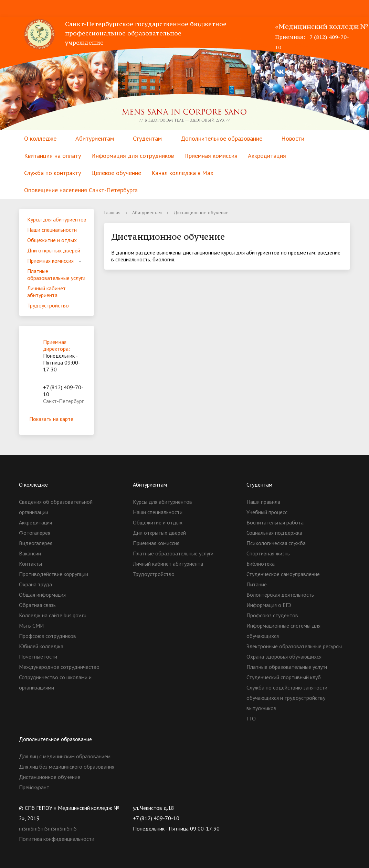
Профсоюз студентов (272, 615)
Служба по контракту (52, 173)
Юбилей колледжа (41, 646)
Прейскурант (34, 787)
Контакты (30, 564)
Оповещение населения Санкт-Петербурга (81, 190)
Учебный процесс (267, 512)
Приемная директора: (56, 345)
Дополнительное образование (222, 138)
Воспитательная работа (275, 522)
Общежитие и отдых (52, 240)
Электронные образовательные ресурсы (294, 646)
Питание (257, 584)
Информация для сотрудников (133, 156)
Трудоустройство (48, 305)
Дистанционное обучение (50, 777)
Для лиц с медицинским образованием (65, 756)
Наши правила (263, 502)
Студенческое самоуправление (283, 574)
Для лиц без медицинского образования (67, 767)
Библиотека (261, 564)
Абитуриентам (95, 138)
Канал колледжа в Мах (182, 173)
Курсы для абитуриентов (57, 219)
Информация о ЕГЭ (269, 605)
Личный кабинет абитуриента (46, 292)
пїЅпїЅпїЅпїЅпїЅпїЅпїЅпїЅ (48, 828)
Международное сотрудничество (59, 667)
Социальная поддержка (274, 533)
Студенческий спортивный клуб (284, 677)
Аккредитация (267, 156)
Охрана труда (35, 584)
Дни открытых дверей (54, 250)
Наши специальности (52, 230)
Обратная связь (37, 605)
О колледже (40, 138)
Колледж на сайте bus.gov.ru (53, 615)
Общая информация (42, 595)
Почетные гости (38, 657)
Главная (112, 213)
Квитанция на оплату (52, 156)
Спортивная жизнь (268, 553)
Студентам (147, 138)
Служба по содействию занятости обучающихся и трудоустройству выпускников (287, 698)
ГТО (251, 718)
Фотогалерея (35, 533)
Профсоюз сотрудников (48, 636)
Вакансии (30, 553)
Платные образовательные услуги (56, 274)
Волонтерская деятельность (280, 595)
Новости (293, 138)
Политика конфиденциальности (57, 839)
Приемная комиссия (211, 156)
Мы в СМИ (31, 626)
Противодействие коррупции (54, 574)
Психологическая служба (276, 543)
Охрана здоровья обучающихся (284, 657)
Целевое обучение (116, 173)
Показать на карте (56, 419)
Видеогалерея (36, 543)
